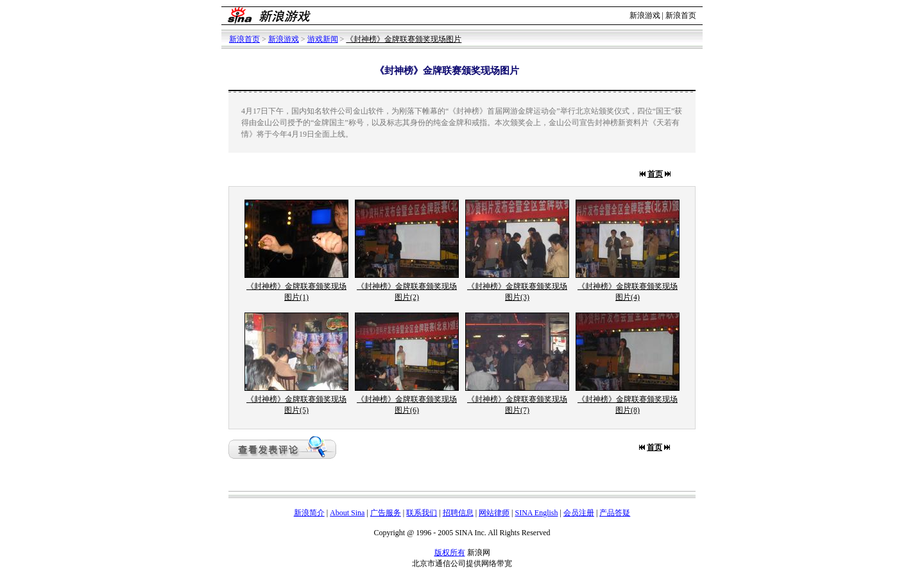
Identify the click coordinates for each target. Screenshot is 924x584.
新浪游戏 (645, 15)
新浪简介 (309, 513)
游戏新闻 (323, 39)
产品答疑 (615, 513)
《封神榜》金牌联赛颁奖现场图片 (404, 39)
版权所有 (450, 553)
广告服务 (386, 513)
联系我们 (422, 513)
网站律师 (494, 513)
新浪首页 (681, 15)
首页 (655, 174)
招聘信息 (458, 513)
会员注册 (579, 513)
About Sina (347, 513)
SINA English (536, 513)
